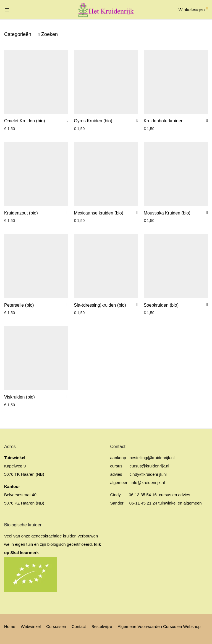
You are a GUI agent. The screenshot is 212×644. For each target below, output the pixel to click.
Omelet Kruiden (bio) (25, 121)
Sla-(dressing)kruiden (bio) (100, 305)
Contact (79, 626)
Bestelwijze (102, 626)
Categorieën (18, 34)
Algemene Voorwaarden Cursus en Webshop (159, 626)
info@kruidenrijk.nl (147, 483)
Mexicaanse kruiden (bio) (99, 213)
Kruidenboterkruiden (164, 121)
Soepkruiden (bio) (161, 305)
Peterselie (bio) (19, 305)
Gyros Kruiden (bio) (93, 121)
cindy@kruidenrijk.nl (148, 474)
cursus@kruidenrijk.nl (150, 466)
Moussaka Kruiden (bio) (167, 213)
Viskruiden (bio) (19, 397)
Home (10, 626)
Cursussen (56, 626)
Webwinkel (31, 626)
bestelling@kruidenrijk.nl (152, 458)
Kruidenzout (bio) (21, 213)
